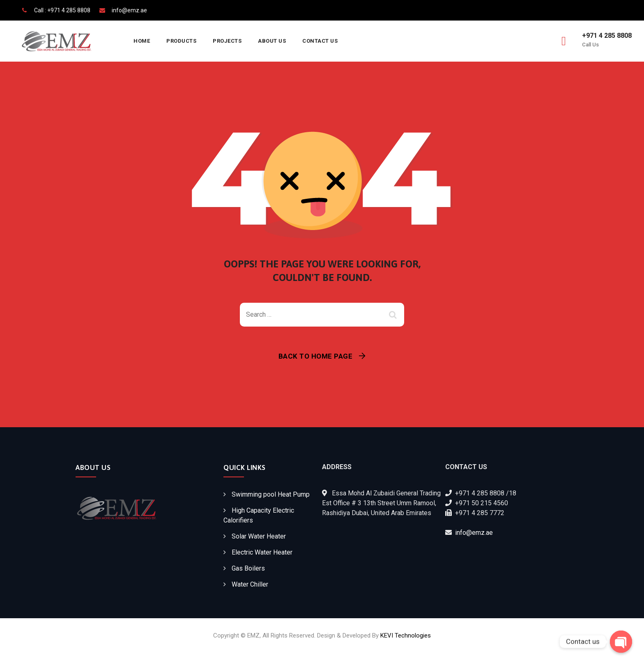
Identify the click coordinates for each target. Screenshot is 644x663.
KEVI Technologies (406, 635)
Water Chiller (250, 584)
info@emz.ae (474, 533)
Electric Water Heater (262, 552)
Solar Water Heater (259, 536)
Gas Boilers (248, 568)
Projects (227, 41)
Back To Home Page (316, 356)
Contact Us (320, 41)
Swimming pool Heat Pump (271, 494)
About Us (272, 41)
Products (181, 41)
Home (142, 41)
